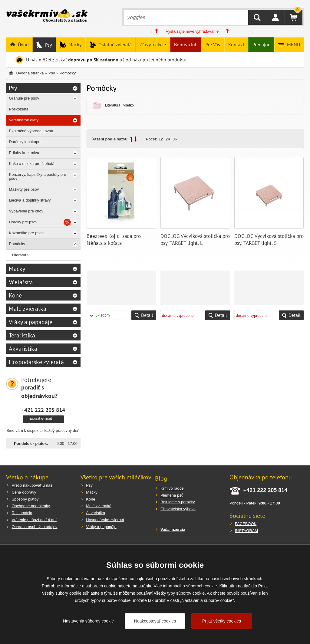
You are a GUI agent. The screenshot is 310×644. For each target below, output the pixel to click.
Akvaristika (23, 349)
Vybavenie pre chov (26, 211)
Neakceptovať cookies (155, 621)
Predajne (261, 44)
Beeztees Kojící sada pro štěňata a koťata (114, 240)
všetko (129, 105)
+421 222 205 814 (43, 410)
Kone (15, 295)
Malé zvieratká (28, 309)
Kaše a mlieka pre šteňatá (31, 164)
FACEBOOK (246, 524)
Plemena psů (172, 495)
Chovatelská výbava (178, 509)
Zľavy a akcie (153, 44)
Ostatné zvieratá (114, 44)
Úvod (23, 44)
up (131, 139)
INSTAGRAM (246, 531)
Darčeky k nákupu (25, 142)
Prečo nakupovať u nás (32, 485)
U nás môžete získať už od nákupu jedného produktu (106, 60)
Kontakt (236, 44)
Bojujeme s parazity (178, 502)
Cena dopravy (24, 492)
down (135, 139)
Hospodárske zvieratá (36, 362)
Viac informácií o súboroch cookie (185, 586)
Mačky (74, 44)
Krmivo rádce (172, 488)
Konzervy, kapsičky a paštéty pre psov (37, 176)
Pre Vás (213, 44)
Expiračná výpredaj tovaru (31, 131)
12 (161, 139)
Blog (161, 478)
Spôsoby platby (25, 499)
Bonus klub (186, 44)
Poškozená (18, 109)
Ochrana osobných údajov (34, 527)
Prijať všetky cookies (222, 621)
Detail (147, 315)
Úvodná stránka (30, 73)
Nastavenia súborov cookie (88, 621)
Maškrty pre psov (24, 189)
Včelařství (21, 282)
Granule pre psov (24, 98)
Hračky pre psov (23, 222)
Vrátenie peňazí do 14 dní (34, 520)
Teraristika (22, 335)
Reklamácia (22, 513)
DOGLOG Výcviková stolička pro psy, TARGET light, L (195, 240)
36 (175, 139)
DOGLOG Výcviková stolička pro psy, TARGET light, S (269, 240)
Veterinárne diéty (24, 120)
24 (168, 139)
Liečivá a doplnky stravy (30, 200)
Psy (48, 45)
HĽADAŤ (257, 17)
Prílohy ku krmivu (24, 153)
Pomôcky (68, 73)
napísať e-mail (40, 418)
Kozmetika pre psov (26, 233)
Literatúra (113, 105)
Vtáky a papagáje (31, 322)
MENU (293, 44)
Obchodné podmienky (31, 506)
